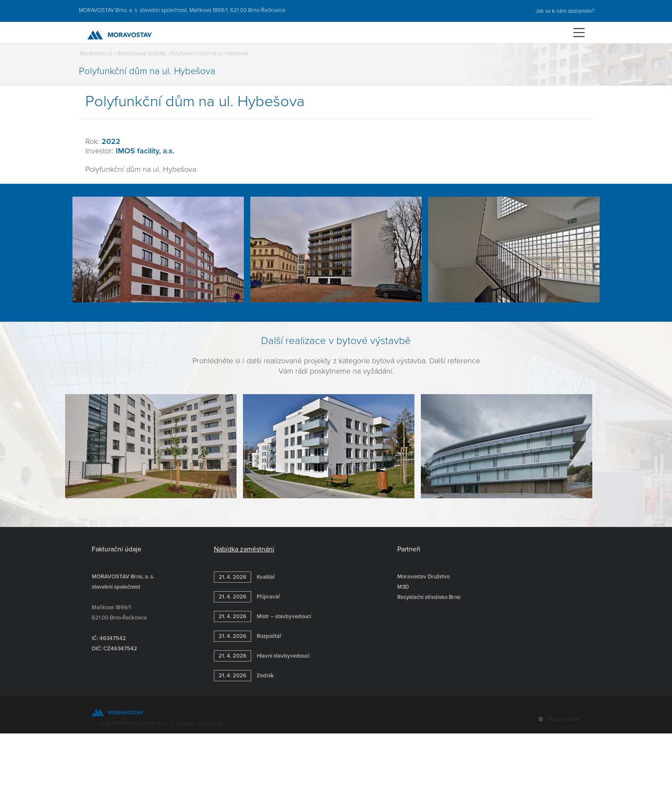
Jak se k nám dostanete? (564, 11)
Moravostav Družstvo (423, 577)
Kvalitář (244, 577)
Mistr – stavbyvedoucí (262, 616)
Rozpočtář (248, 636)
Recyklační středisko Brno (429, 597)
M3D (403, 587)
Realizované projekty (142, 54)
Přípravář (247, 597)
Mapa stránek (564, 719)
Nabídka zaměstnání (244, 549)
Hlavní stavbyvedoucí (262, 656)
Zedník (244, 676)
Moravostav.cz (96, 54)
